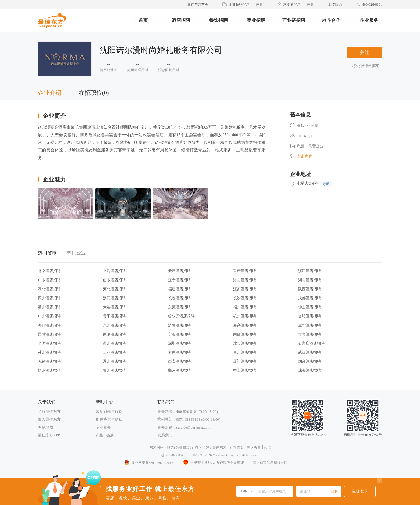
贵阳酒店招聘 (114, 316)
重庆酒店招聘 (244, 271)
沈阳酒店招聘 (244, 343)
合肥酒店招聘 (309, 316)
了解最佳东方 (49, 411)
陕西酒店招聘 (309, 289)
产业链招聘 (294, 20)
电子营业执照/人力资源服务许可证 (213, 463)
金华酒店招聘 (309, 325)
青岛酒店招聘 (309, 334)
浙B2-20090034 (172, 455)
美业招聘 (256, 20)
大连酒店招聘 (114, 307)
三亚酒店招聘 (114, 352)
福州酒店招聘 (244, 307)
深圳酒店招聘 (179, 343)
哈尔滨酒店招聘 (181, 316)
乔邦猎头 (237, 448)
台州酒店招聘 (244, 352)
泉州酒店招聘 (114, 343)
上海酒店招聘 (114, 271)
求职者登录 (292, 4)
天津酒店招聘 (179, 271)
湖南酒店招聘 (309, 280)
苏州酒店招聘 (49, 352)
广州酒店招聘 (49, 316)
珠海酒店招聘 (309, 370)
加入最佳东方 (49, 419)
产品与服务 (105, 435)
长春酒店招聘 (179, 298)
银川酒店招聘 (114, 370)
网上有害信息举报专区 (270, 463)
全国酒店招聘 (49, 343)
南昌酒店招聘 (244, 334)
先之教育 (254, 448)
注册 (259, 4)
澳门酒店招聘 (114, 298)
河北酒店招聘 (114, 289)
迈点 (267, 448)
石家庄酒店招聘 (311, 343)
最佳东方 (219, 448)
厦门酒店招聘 (244, 361)
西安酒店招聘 (179, 361)
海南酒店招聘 (244, 280)
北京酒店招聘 (49, 271)
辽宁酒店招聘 (179, 280)
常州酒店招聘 (49, 307)
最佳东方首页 (198, 4)
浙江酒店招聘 (309, 271)
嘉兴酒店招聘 (244, 325)
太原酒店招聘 (179, 352)
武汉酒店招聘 (309, 352)
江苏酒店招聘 (244, 289)
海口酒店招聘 (49, 325)
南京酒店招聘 (114, 334)
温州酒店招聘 (114, 361)
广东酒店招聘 (49, 280)
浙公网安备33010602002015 (148, 463)
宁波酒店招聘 (179, 334)
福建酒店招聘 (179, 289)
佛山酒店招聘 (309, 307)
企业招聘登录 (239, 4)
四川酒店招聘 (49, 298)
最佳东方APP (49, 435)
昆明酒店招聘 (49, 334)
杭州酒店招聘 (244, 316)
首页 (143, 20)
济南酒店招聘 (179, 325)
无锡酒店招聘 (49, 361)
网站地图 (45, 427)
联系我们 (165, 435)
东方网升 (156, 448)
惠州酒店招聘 (114, 325)
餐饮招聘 (218, 20)
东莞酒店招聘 (179, 307)
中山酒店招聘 (244, 370)
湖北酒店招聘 (49, 289)
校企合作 (331, 20)
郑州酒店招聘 (179, 370)
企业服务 (369, 20)
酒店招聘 (181, 20)
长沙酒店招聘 (244, 298)
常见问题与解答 (109, 411)
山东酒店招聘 (114, 280)
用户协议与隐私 (109, 419)
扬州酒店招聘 (49, 370)
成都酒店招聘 (309, 298)
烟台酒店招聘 (309, 361)
